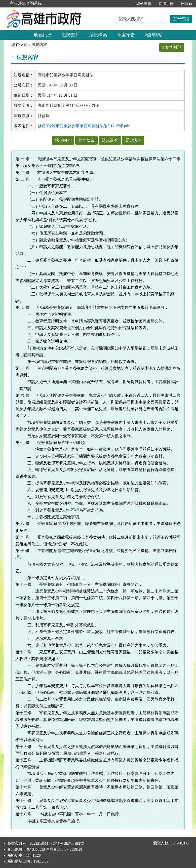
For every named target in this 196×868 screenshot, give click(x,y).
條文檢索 (86, 140)
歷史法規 (133, 140)
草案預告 (126, 35)
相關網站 (154, 35)
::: (127, 4)
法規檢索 (98, 35)
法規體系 (70, 35)
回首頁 (187, 4)
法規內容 (63, 140)
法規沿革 (110, 140)
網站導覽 (144, 4)
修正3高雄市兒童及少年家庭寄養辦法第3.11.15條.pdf (84, 126)
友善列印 (172, 47)
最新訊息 (42, 35)
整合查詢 (181, 19)
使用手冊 (166, 4)
